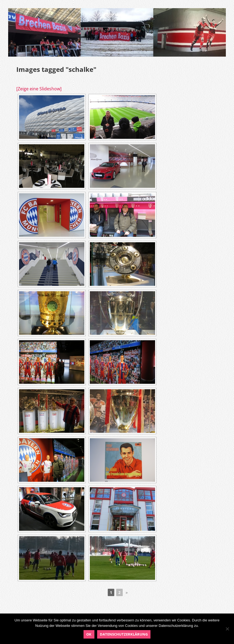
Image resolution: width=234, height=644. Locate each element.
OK (89, 634)
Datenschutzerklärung (124, 634)
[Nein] (227, 629)
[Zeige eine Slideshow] (39, 89)
